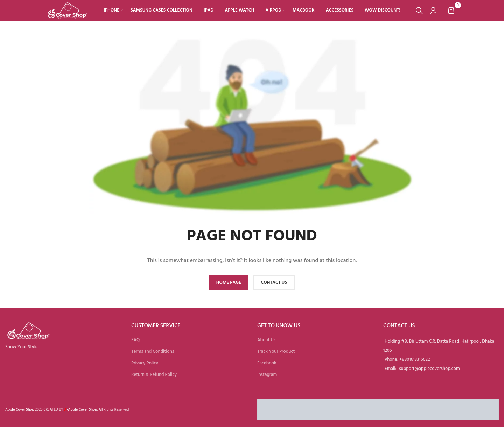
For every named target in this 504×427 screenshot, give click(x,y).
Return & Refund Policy (154, 374)
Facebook (267, 363)
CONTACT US (274, 282)
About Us (266, 340)
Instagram (267, 374)
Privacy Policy (145, 363)
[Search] (419, 10)
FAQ (135, 340)
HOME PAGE (229, 282)
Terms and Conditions (153, 351)
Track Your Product (276, 351)
